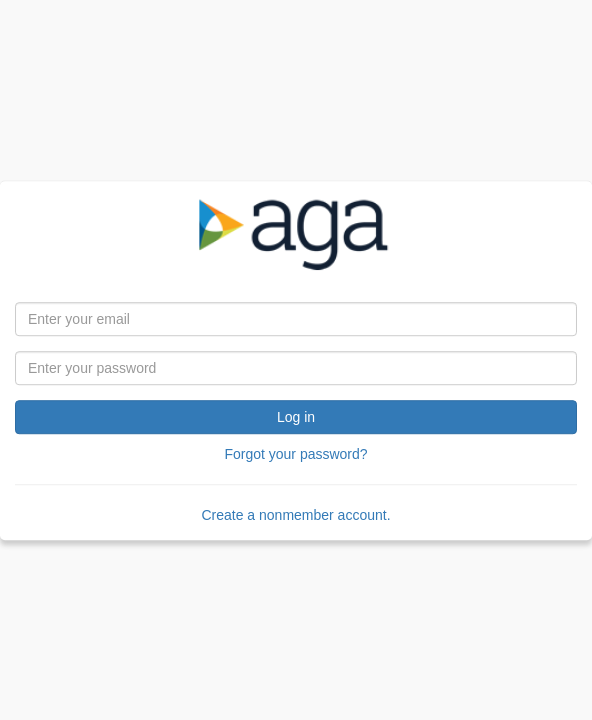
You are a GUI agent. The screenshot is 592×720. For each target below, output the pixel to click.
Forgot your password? (295, 454)
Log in (296, 417)
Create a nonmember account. (295, 515)
